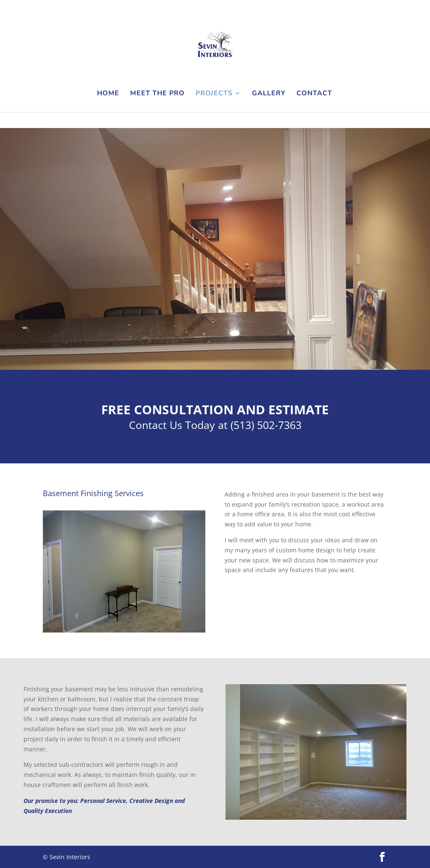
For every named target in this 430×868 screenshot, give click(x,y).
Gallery (269, 94)
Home (108, 94)
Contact (314, 94)
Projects (214, 94)
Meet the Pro (157, 94)
